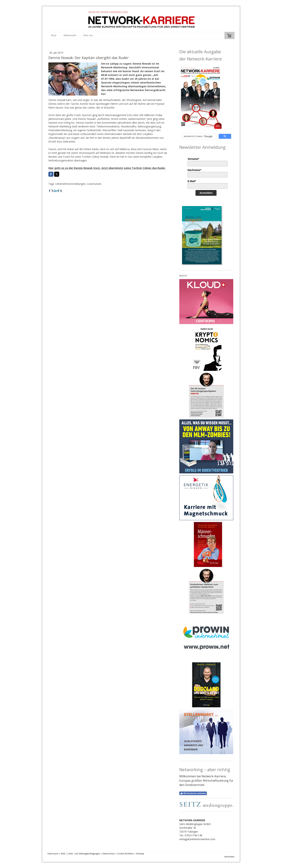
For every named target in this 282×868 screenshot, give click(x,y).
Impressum (53, 854)
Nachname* (194, 170)
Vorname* (193, 159)
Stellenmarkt (70, 35)
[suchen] (199, 136)
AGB (63, 854)
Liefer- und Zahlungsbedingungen (84, 854)
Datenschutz (109, 854)
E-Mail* (192, 181)
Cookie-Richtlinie (125, 854)
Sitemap (140, 854)
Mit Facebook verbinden (193, 793)
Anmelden (206, 193)
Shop (54, 35)
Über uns (88, 35)
